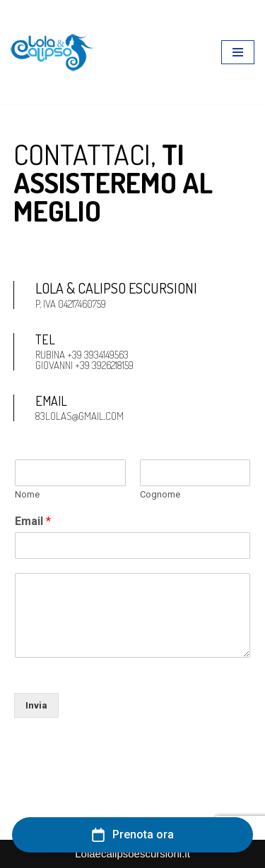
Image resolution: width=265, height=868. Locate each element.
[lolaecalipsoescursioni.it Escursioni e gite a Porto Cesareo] (53, 52)
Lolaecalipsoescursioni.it (132, 854)
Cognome (160, 494)
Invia (36, 705)
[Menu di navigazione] (238, 52)
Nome (27, 494)
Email (33, 521)
